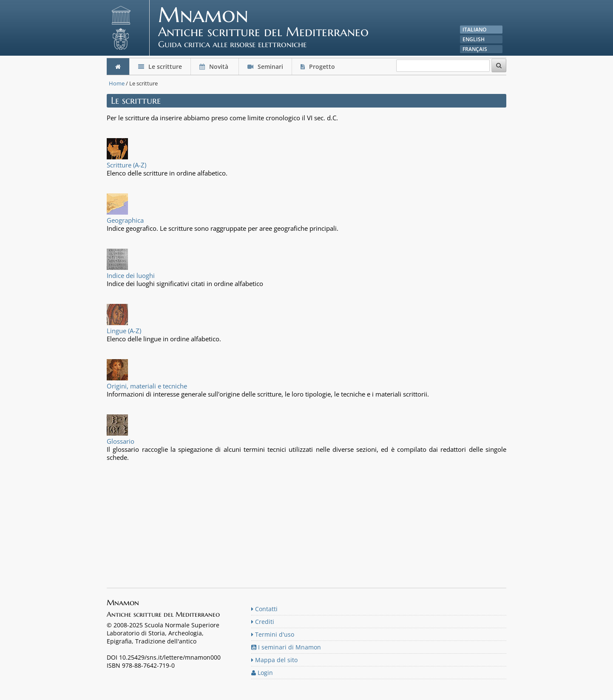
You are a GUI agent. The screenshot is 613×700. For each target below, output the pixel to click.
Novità (215, 67)
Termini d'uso (273, 634)
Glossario (121, 441)
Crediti (263, 622)
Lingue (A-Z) (124, 331)
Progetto (319, 67)
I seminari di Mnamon (286, 647)
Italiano (474, 30)
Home (117, 83)
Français (475, 49)
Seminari (265, 67)
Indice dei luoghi (131, 275)
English (474, 39)
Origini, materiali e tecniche (147, 386)
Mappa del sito (274, 660)
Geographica (125, 220)
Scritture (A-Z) (126, 165)
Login (262, 673)
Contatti (264, 609)
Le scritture (160, 67)
